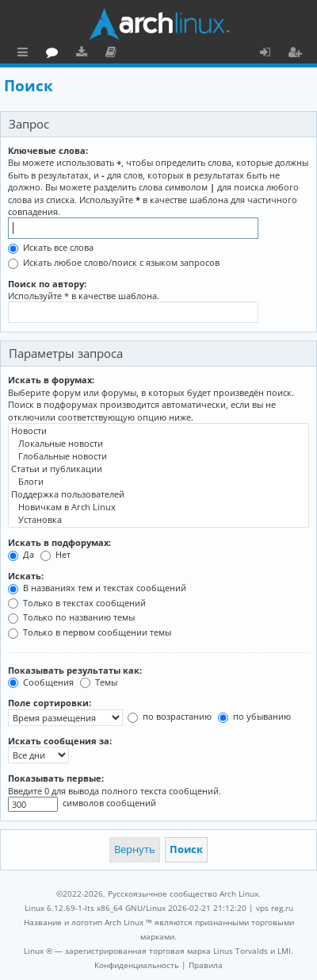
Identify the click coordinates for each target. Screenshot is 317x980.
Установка (158, 520)
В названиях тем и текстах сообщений (97, 588)
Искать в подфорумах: (59, 542)
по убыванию (254, 716)
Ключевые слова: (48, 150)
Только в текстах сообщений (77, 603)
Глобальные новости (158, 456)
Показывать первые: (56, 778)
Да (21, 554)
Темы (99, 682)
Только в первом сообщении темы (90, 632)
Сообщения (41, 682)
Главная (71, 52)
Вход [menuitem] (271, 54)
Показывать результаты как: (75, 670)
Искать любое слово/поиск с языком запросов (114, 262)
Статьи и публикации (158, 469)
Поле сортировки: (50, 703)
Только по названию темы (71, 617)
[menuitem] (137, 965)
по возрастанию (170, 716)
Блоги (158, 482)
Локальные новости (158, 444)
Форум (123, 54)
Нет (55, 554)
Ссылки (26, 54)
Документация (182, 54)
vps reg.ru (275, 908)
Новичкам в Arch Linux (158, 507)
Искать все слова (51, 247)
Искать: (26, 576)
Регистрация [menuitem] (298, 54)
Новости (158, 431)
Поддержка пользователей (158, 494)
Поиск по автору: (47, 284)
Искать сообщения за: (60, 741)
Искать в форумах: (51, 380)
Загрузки (153, 54)
